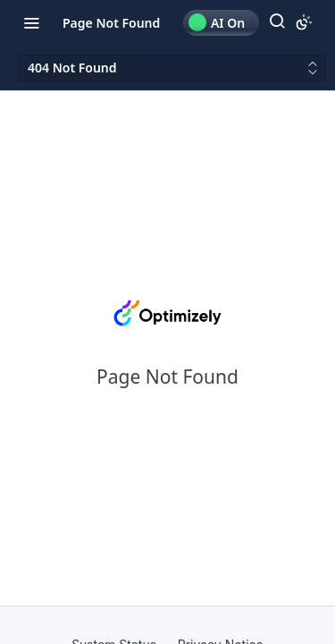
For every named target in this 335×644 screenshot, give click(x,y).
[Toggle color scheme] (304, 22)
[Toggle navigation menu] (31, 22)
